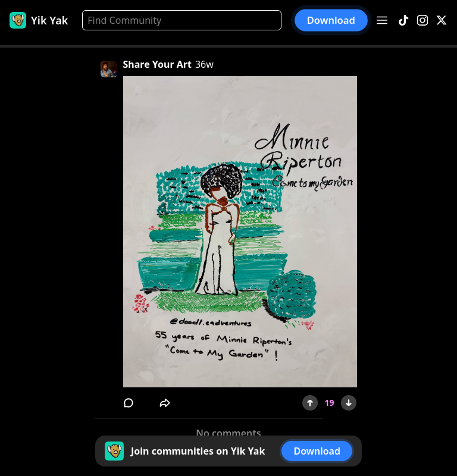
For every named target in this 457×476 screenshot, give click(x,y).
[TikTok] (403, 21)
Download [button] (331, 20)
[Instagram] (422, 21)
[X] (442, 21)
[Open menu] (382, 20)
